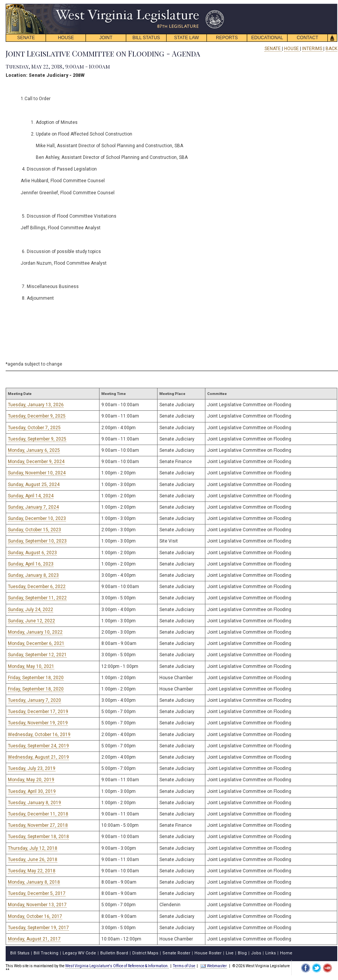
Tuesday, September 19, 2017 (38, 928)
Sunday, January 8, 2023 (33, 575)
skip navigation (219, 6)
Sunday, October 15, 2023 (34, 530)
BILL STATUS (146, 38)
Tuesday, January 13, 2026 (36, 405)
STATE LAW (187, 38)
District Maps (145, 953)
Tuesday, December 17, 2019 (38, 712)
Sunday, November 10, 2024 (37, 473)
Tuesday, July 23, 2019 (32, 768)
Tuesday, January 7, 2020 (34, 700)
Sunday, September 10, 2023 (37, 541)
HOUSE (66, 38)
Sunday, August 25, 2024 (34, 485)
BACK (331, 49)
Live (230, 953)
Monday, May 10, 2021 (31, 666)
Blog (242, 953)
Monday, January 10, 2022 (35, 632)
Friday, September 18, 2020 (36, 678)
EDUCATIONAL (267, 38)
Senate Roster (176, 953)
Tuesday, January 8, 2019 (34, 803)
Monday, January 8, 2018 (34, 882)
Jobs (256, 953)
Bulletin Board (114, 953)
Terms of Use (184, 966)
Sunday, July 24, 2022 (31, 610)
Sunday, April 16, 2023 (31, 564)
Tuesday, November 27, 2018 (38, 825)
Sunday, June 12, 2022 (31, 621)
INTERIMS (313, 49)
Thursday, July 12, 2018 (33, 848)
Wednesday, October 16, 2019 (39, 735)
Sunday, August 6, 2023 (32, 553)
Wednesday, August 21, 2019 (38, 757)
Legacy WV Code (79, 953)
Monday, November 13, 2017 (37, 905)
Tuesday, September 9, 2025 (37, 439)
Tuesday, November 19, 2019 (38, 723)
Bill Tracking (46, 953)
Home (286, 953)
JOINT (106, 38)
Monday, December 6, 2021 (36, 643)
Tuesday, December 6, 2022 (37, 587)
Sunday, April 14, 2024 (31, 496)
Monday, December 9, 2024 (36, 462)
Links (271, 953)
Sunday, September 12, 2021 (37, 655)
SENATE (26, 38)
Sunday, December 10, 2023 (37, 518)
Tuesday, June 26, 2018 (33, 860)
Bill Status (20, 953)
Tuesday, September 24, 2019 (38, 746)
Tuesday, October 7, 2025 (34, 428)
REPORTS (227, 38)
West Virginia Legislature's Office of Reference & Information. (117, 966)
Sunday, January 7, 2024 (33, 507)
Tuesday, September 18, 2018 (38, 837)
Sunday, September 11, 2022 (37, 598)
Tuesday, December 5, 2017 (37, 893)
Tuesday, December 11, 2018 (38, 814)
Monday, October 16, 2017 (35, 916)
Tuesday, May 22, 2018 (32, 871)
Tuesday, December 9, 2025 (37, 416)
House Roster (208, 953)
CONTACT (307, 38)
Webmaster (213, 966)
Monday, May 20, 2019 (31, 780)
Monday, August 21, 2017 (34, 939)
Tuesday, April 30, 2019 (32, 791)
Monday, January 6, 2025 (34, 450)
